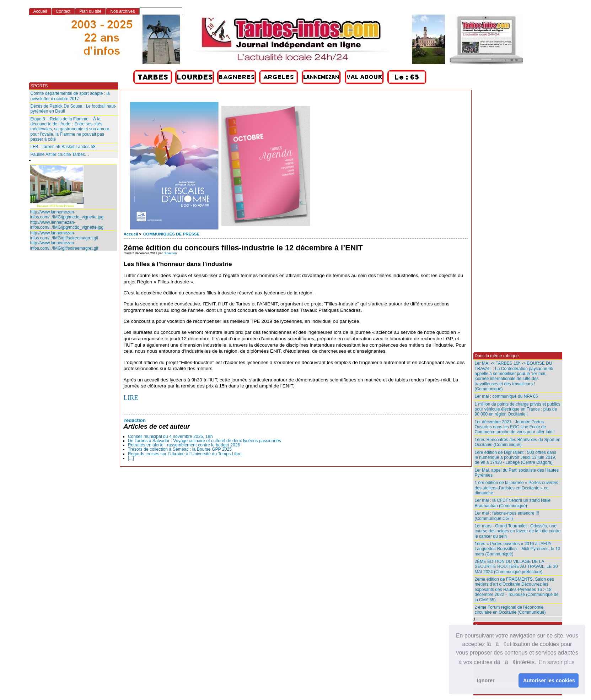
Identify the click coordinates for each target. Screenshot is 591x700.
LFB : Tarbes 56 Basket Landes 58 (63, 147)
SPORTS (39, 86)
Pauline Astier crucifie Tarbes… (60, 154)
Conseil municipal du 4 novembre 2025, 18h (170, 436)
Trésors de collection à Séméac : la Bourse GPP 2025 (180, 449)
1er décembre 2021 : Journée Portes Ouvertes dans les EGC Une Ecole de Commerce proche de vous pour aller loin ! (515, 427)
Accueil (131, 234)
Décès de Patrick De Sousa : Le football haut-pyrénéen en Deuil (74, 109)
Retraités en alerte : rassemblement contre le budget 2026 (184, 445)
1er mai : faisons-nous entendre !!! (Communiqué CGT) (507, 516)
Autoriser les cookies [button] (549, 680)
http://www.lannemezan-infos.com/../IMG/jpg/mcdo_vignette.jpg (67, 215)
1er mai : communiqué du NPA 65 (506, 396)
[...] (131, 458)
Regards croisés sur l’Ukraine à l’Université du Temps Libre (185, 454)
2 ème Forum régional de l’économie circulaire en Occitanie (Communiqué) (510, 610)
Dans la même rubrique (497, 356)
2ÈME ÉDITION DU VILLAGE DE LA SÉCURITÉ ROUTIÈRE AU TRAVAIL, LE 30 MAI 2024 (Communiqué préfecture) (516, 567)
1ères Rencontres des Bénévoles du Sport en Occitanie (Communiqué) (518, 442)
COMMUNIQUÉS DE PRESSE (171, 234)
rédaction (170, 253)
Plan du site (90, 11)
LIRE (131, 398)
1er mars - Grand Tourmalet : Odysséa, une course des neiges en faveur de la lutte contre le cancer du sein (518, 531)
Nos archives (122, 11)
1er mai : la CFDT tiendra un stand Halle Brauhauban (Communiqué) (513, 503)
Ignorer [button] (486, 680)
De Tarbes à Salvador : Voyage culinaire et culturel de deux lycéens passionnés (205, 441)
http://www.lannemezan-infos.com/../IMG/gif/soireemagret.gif (64, 235)
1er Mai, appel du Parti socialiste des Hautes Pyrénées (517, 473)
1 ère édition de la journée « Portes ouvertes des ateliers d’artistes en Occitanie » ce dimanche (517, 488)
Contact (63, 11)
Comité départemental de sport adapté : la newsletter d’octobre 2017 (70, 96)
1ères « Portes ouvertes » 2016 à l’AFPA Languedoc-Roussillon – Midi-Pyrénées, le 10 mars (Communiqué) (518, 549)
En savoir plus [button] (557, 662)
